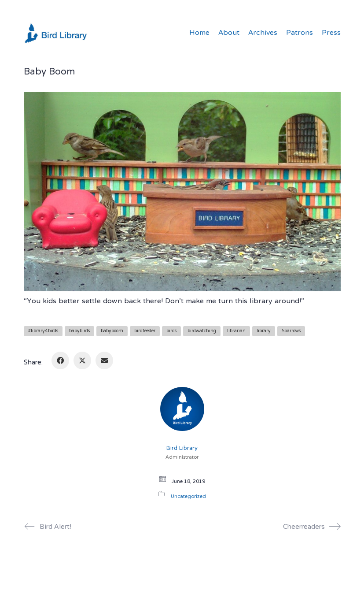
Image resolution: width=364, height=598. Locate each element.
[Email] (104, 360)
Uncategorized (188, 497)
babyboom (112, 331)
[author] (182, 409)
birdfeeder (145, 331)
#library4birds (43, 331)
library (264, 331)
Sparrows (291, 331)
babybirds (79, 331)
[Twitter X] (82, 360)
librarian (236, 331)
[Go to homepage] (57, 33)
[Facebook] (60, 360)
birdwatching (202, 331)
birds (171, 331)
